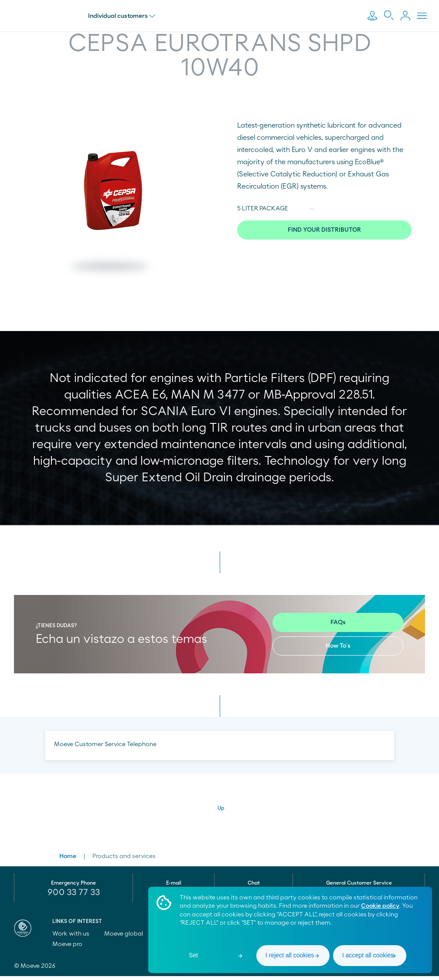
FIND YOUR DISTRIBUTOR (324, 230)
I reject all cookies (290, 955)
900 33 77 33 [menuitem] (74, 896)
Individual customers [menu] (123, 16)
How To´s (338, 650)
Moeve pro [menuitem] (71, 948)
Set (193, 955)
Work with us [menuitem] (75, 938)
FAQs (338, 626)
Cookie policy (380, 906)
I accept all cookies (368, 955)
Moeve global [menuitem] (128, 938)
